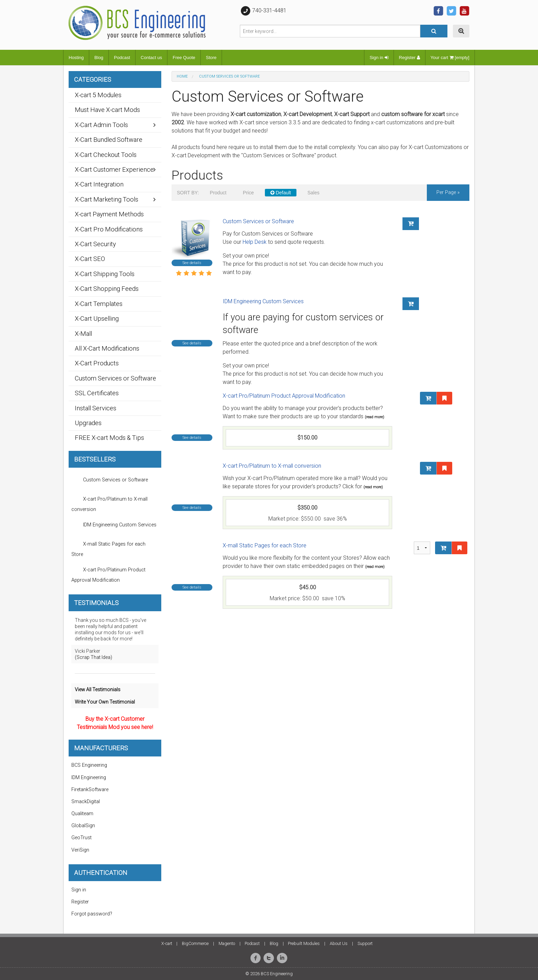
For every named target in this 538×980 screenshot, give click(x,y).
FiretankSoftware (90, 790)
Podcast (122, 58)
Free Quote (184, 58)
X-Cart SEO (90, 259)
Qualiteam (82, 814)
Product (218, 193)
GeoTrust (81, 838)
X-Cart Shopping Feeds (107, 289)
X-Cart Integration (99, 184)
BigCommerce (195, 943)
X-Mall (83, 334)
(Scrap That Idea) (93, 657)
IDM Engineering (89, 778)
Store (211, 58)
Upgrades (88, 423)
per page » (448, 192)
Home (182, 76)
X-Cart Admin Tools (101, 125)
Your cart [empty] (450, 58)
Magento (227, 943)
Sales (313, 193)
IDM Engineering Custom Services (263, 301)
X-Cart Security (95, 244)
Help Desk (255, 242)
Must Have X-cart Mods (107, 110)
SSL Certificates (97, 393)
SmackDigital (86, 802)
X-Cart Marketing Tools (107, 199)
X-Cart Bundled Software (109, 140)
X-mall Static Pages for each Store (265, 545)
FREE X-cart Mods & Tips (109, 438)
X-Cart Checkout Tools (106, 155)
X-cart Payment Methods (109, 214)
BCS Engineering (89, 765)
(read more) (375, 417)
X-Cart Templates (99, 304)
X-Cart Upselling (97, 318)
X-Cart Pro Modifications (109, 229)
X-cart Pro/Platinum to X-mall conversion (272, 466)
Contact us (151, 58)
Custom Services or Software (258, 221)
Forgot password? (92, 914)
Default (281, 193)
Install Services (96, 408)
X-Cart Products (97, 363)
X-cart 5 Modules (98, 95)
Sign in (379, 58)
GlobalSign (83, 826)
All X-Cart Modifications (107, 348)
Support (365, 943)
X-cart (167, 943)
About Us (339, 943)
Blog (99, 58)
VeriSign (80, 850)
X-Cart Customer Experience (114, 169)
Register (410, 58)
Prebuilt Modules (304, 943)
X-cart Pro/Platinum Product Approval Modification (284, 396)
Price (248, 193)
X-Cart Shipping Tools (105, 274)
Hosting (76, 58)
